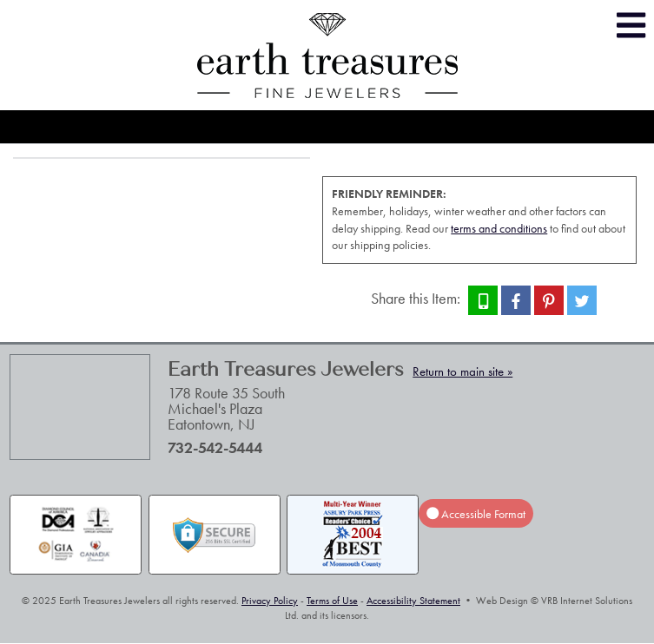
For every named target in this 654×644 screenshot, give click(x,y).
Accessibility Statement (413, 601)
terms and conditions (499, 228)
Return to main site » (462, 371)
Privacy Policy (270, 601)
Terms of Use (332, 601)
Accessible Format (476, 514)
